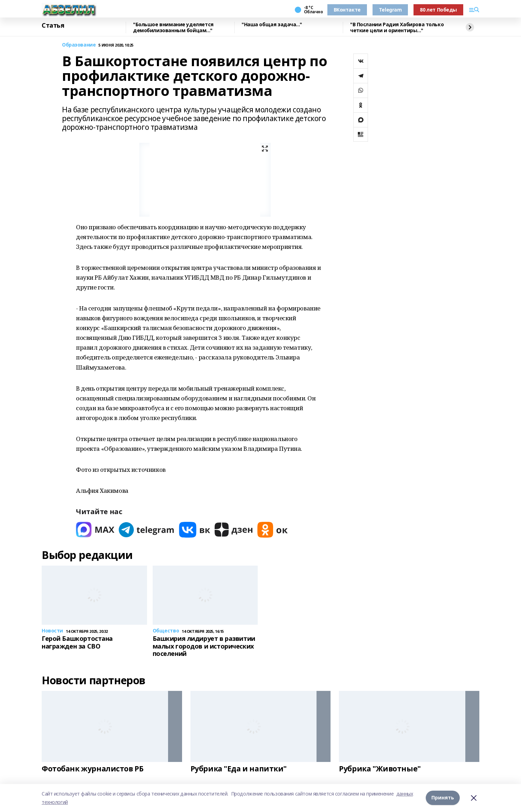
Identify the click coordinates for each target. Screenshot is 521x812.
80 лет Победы (438, 10)
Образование (79, 45)
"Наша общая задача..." (272, 25)
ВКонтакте (347, 10)
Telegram (390, 10)
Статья (53, 26)
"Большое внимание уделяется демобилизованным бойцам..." (173, 27)
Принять (443, 798)
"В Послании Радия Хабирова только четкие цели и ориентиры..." (397, 27)
